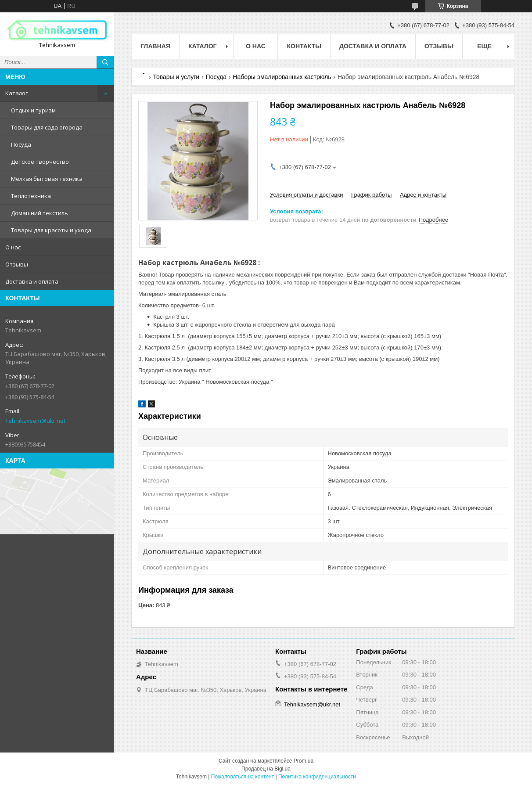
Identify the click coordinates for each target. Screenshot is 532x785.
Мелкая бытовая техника (47, 179)
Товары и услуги (176, 77)
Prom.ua (304, 761)
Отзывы (17, 264)
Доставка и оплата (32, 281)
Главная (155, 46)
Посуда (21, 144)
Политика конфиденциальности (317, 777)
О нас (13, 247)
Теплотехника (31, 196)
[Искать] (105, 62)
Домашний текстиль (40, 213)
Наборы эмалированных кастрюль (282, 77)
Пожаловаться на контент (243, 777)
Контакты (304, 46)
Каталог (16, 93)
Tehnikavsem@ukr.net (35, 421)
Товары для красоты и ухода (51, 230)
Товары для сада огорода (47, 127)
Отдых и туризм (33, 110)
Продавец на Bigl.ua (266, 769)
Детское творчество (40, 162)
